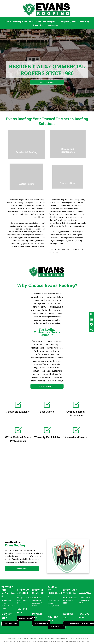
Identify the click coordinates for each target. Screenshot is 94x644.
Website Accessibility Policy (79, 638)
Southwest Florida (70, 591)
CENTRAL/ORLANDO (38, 591)
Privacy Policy (11, 638)
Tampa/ (52, 587)
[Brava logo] (14, 481)
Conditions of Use (44, 638)
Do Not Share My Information (27, 638)
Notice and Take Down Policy (60, 638)
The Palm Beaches (23, 591)
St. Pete (51, 591)
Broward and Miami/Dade (8, 591)
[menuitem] (8, 22)
